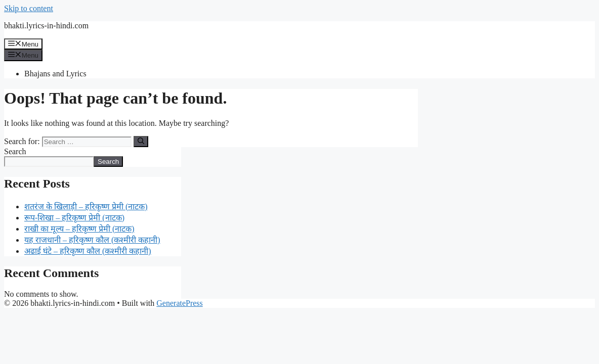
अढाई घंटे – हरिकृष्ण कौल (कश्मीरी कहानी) (88, 251)
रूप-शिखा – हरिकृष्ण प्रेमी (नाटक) (74, 218)
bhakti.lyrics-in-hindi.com (46, 26)
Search (15, 151)
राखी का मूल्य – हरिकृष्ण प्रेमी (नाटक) (79, 229)
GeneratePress (180, 303)
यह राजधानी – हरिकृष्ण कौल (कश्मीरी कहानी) (92, 240)
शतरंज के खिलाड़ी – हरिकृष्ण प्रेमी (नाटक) (86, 207)
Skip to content (29, 8)
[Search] (141, 142)
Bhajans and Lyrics (55, 74)
